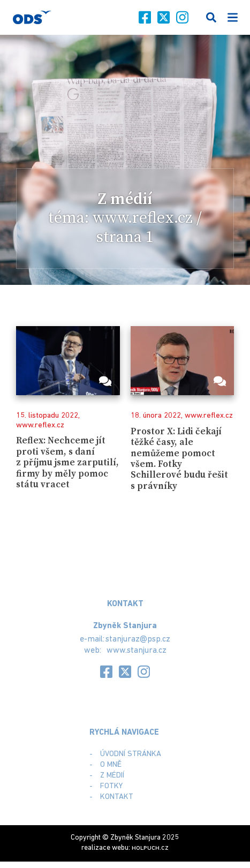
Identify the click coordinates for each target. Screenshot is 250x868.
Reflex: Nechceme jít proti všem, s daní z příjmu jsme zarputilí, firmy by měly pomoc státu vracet (67, 463)
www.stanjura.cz (137, 651)
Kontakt (117, 797)
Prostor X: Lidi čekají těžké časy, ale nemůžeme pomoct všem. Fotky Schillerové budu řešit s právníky (179, 459)
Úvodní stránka (131, 754)
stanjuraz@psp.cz (138, 639)
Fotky (111, 786)
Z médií (112, 776)
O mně (111, 765)
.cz (150, 848)
